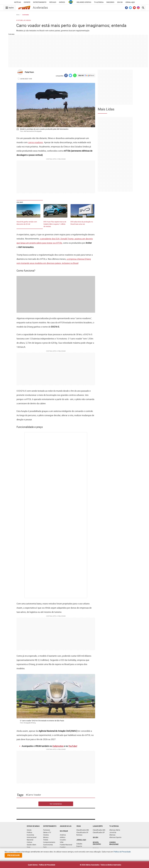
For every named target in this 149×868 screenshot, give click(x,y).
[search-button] (143, 8)
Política (29, 832)
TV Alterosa (99, 2)
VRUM (79, 826)
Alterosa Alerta (115, 830)
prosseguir (13, 855)
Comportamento (49, 842)
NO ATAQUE (64, 831)
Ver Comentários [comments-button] (56, 804)
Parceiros (110, 2)
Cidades (79, 844)
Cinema (46, 835)
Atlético (63, 837)
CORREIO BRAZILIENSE (114, 843)
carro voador (34, 795)
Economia (30, 835)
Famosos (47, 830)
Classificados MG (83, 830)
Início (18, 15)
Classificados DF (82, 832)
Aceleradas (26, 15)
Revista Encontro (97, 843)
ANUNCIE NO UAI (66, 826)
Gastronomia (48, 845)
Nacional (30, 840)
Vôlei (62, 842)
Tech (45, 847)
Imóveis (62, 2)
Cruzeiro (63, 840)
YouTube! (73, 746)
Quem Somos (33, 865)
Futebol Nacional (66, 845)
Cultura (29, 842)
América (63, 835)
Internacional (32, 837)
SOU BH (95, 837)
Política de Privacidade (47, 865)
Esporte (27, 2)
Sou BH (120, 2)
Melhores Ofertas (84, 2)
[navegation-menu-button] (10, 8)
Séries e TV (47, 832)
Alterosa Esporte (115, 837)
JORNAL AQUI (130, 2)
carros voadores (36, 142)
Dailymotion (58, 746)
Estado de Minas (33, 826)
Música (46, 837)
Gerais (29, 830)
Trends (46, 840)
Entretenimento (40, 2)
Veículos (53, 2)
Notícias (18, 2)
